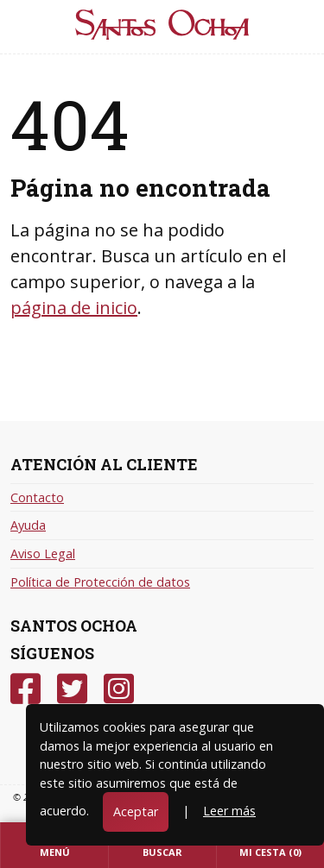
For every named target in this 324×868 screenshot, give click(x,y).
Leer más (229, 811)
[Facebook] (25, 689)
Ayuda (28, 525)
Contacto (37, 497)
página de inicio (74, 308)
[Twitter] (72, 689)
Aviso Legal (43, 554)
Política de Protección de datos (100, 582)
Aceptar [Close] (136, 811)
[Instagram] (119, 689)
